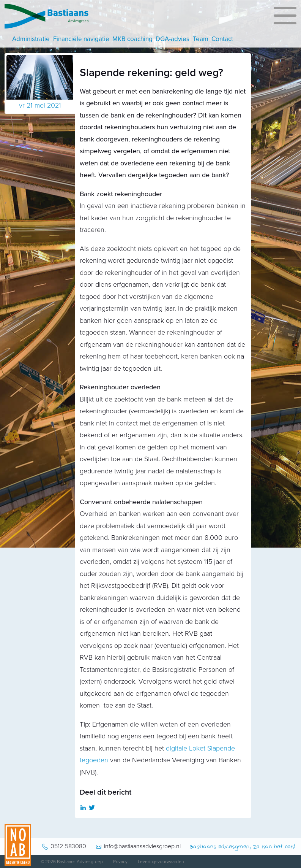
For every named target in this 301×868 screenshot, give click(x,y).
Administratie (31, 39)
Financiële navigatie (81, 39)
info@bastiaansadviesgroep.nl (142, 846)
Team (201, 39)
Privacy (120, 862)
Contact (222, 39)
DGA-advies (173, 39)
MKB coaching (132, 39)
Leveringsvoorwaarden (161, 862)
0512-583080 (68, 846)
